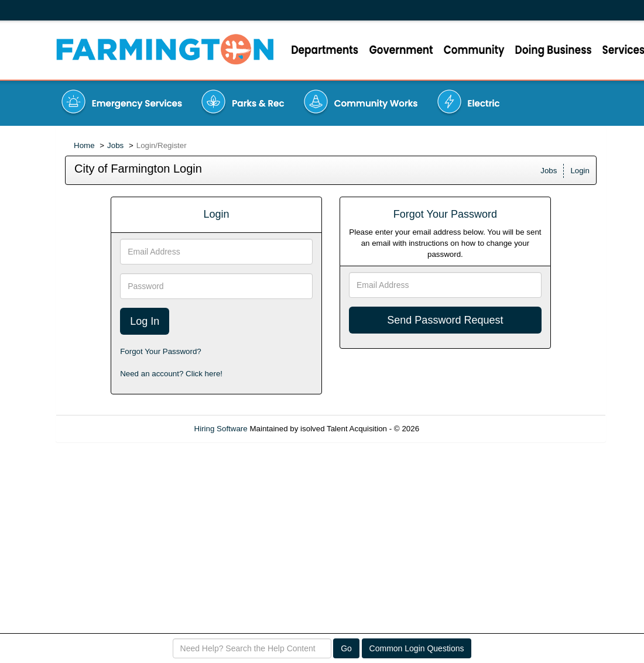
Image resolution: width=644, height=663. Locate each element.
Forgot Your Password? (161, 351)
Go (346, 648)
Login (580, 171)
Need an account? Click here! (171, 374)
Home (84, 145)
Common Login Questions (417, 648)
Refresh (454, 429)
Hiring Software (221, 429)
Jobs (115, 145)
